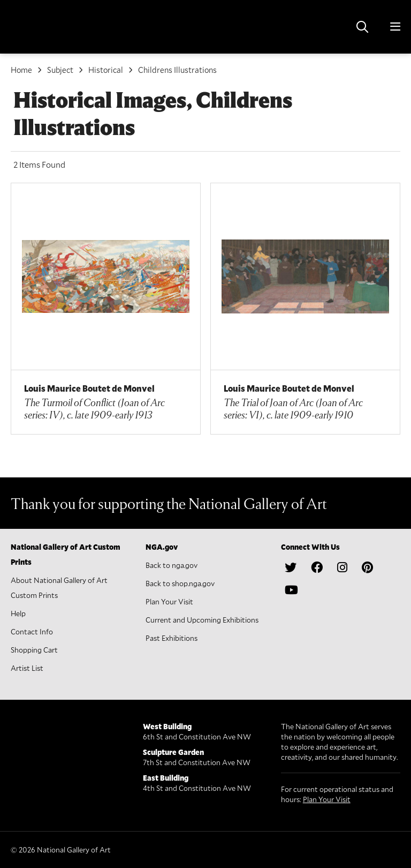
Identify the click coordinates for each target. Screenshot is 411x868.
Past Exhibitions (172, 638)
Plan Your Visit (169, 601)
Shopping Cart (34, 650)
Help (18, 613)
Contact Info (32, 631)
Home (21, 70)
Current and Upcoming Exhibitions (202, 620)
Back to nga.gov (172, 565)
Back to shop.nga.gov (180, 583)
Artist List (27, 668)
